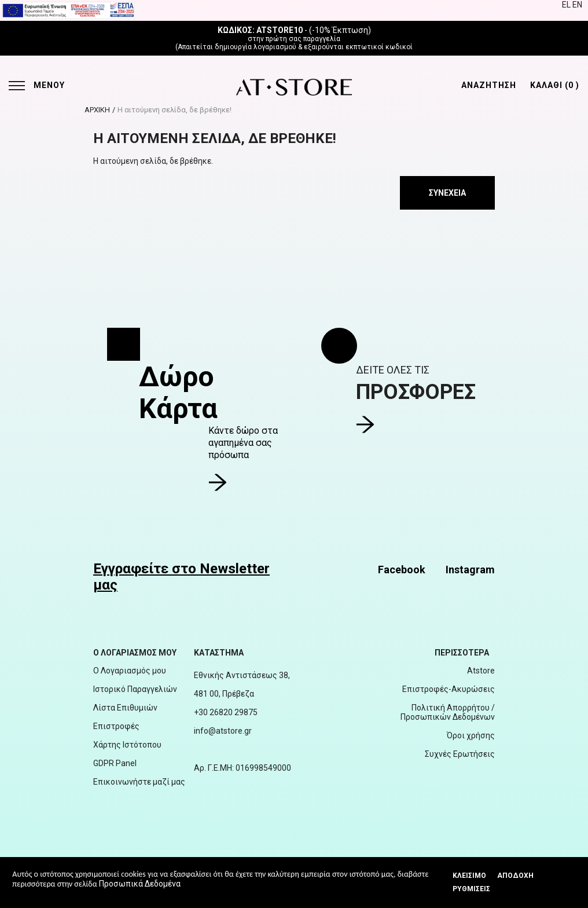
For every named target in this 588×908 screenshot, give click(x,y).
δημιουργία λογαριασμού (256, 47)
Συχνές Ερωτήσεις (460, 754)
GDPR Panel (115, 763)
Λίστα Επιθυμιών (125, 708)
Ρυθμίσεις (471, 889)
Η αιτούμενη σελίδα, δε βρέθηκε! (174, 110)
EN (577, 5)
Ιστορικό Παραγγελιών (135, 689)
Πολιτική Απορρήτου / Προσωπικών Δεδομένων (448, 712)
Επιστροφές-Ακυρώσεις (449, 689)
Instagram (470, 570)
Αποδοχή (515, 876)
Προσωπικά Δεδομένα (140, 884)
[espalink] (68, 10)
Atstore (481, 671)
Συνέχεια (447, 193)
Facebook (402, 570)
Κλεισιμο (469, 876)
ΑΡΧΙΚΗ (97, 110)
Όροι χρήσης (471, 735)
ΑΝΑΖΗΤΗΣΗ (489, 85)
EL (567, 5)
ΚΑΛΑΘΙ (555, 85)
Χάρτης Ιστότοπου (127, 745)
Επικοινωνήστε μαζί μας (139, 782)
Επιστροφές (116, 726)
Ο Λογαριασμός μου (130, 671)
